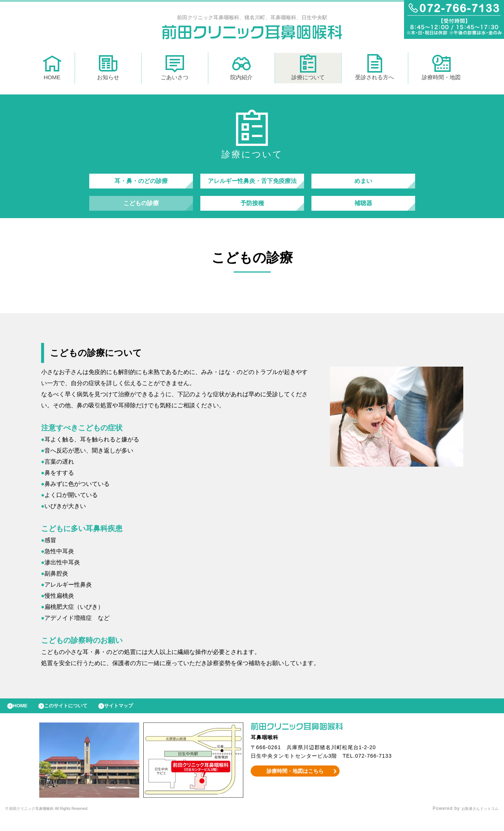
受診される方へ (375, 69)
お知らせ (108, 69)
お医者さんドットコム (474, 822)
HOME (52, 69)
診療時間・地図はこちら (295, 784)
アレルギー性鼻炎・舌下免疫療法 (252, 185)
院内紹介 (241, 69)
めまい (363, 185)
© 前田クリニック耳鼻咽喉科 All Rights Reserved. (62, 822)
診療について (308, 69)
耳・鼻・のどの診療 (141, 185)
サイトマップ (136, 717)
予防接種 (252, 211)
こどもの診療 (141, 211)
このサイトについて (75, 717)
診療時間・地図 (441, 69)
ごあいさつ (175, 69)
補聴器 (363, 211)
